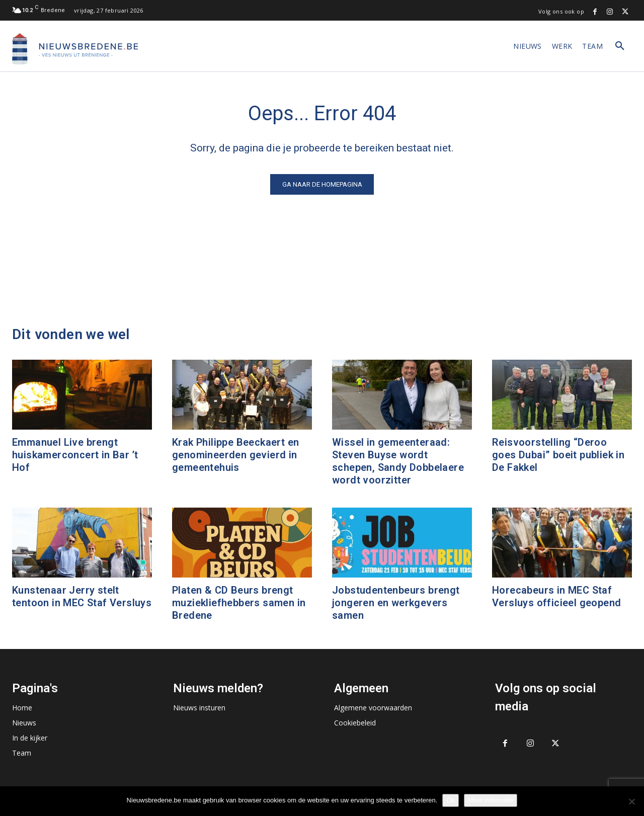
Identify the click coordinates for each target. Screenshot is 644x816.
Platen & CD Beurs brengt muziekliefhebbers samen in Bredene (239, 603)
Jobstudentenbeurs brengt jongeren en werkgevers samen (396, 603)
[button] (620, 46)
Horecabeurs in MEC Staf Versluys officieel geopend (556, 596)
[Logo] (75, 49)
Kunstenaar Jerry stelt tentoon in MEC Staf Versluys (82, 596)
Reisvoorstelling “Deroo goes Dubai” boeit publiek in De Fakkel (558, 455)
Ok (451, 800)
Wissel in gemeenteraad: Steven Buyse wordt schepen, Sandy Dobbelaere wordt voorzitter (398, 461)
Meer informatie (491, 800)
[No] (631, 801)
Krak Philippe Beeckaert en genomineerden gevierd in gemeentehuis (235, 455)
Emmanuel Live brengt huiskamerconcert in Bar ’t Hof (75, 455)
